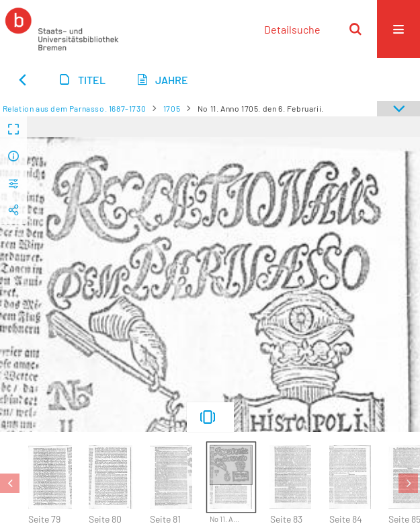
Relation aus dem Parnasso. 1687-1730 (75, 108)
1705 (172, 108)
